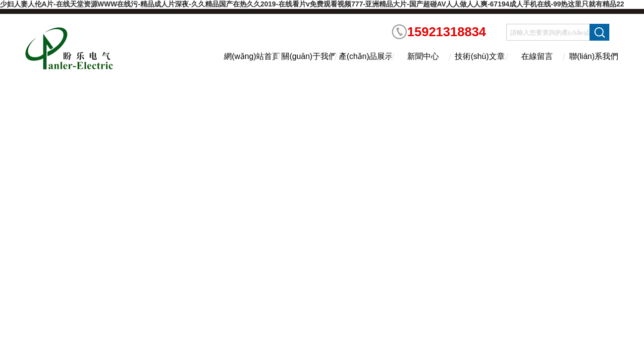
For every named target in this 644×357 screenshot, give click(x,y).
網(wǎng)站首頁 (252, 56)
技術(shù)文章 (480, 56)
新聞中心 (423, 56)
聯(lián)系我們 (594, 56)
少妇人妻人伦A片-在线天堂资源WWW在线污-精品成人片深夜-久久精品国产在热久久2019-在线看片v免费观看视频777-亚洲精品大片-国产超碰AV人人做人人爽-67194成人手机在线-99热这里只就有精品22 (312, 4)
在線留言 (537, 56)
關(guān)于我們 (309, 56)
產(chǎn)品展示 (366, 56)
